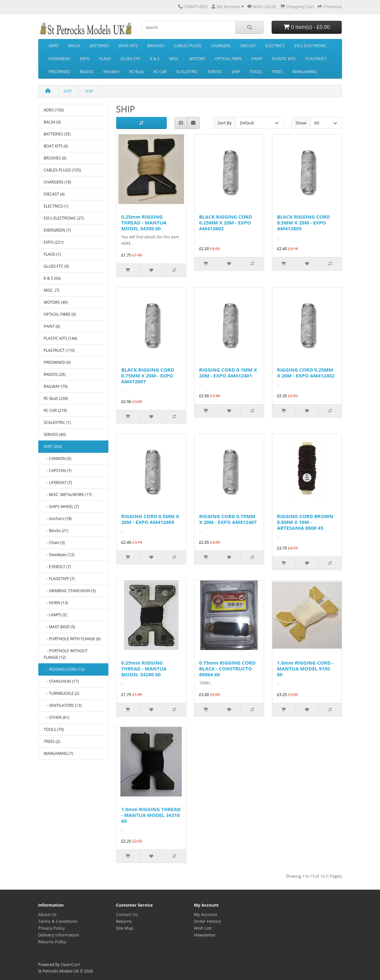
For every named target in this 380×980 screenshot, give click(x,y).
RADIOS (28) (55, 374)
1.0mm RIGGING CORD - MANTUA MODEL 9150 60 (306, 668)
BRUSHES (156, 46)
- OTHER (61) (57, 717)
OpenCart (70, 964)
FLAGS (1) (52, 254)
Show (301, 123)
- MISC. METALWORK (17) (68, 495)
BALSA (74, 46)
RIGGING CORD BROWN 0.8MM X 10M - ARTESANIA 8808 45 (305, 522)
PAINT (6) (52, 326)
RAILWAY (112, 72)
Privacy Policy (52, 928)
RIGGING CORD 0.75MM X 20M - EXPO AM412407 (228, 519)
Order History (208, 921)
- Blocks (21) (56, 531)
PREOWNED (59, 72)
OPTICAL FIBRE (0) (60, 314)
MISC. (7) (52, 290)
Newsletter (205, 935)
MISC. (174, 59)
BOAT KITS (128, 46)
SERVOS (215, 72)
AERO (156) (54, 110)
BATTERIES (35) (57, 134)
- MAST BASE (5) (60, 627)
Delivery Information (59, 935)
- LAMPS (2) (55, 615)
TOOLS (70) (54, 729)
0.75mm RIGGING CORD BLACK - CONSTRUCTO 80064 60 (227, 668)
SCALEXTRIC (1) (57, 422)
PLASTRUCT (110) (59, 350)
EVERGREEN (59, 59)
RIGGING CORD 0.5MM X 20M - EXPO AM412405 (150, 519)
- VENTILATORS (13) (63, 705)
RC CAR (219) (55, 410)
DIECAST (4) (54, 194)
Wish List (203, 928)
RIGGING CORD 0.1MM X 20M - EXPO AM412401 (228, 373)
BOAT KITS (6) (56, 146)
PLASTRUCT (316, 59)
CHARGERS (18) (58, 182)
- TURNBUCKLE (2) (62, 693)
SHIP (236, 72)
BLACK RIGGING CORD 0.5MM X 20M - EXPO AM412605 (304, 223)
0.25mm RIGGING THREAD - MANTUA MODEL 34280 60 (144, 668)
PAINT (257, 59)
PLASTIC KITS (284, 59)
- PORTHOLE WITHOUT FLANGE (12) (66, 654)
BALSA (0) (52, 122)
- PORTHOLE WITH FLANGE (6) (72, 639)
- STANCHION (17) (61, 681)
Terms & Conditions (58, 921)
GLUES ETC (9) (56, 266)
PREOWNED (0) (57, 362)
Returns (124, 921)
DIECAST (248, 46)
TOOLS (256, 72)
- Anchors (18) (58, 519)
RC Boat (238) (56, 398)
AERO (54, 46)
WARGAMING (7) (59, 753)
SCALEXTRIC (187, 72)
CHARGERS (221, 46)
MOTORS (197, 59)
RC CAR (160, 72)
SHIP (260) (53, 446)
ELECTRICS (275, 46)
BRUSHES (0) (55, 158)
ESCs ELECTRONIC (311, 46)
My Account (206, 914)
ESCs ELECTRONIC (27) (64, 218)
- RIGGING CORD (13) (64, 669)
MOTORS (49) (56, 302)
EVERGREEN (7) (57, 230)
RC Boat (137, 72)
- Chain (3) (54, 543)
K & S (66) (52, 278)
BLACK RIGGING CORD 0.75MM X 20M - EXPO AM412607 (148, 375)
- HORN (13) (56, 603)
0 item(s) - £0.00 (307, 27)
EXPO (85, 59)
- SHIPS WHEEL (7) (61, 507)
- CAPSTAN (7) (58, 471)
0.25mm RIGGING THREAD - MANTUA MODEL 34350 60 (144, 223)
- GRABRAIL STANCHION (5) (70, 591)
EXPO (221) (54, 242)
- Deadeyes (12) (59, 555)
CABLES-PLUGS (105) (62, 170)
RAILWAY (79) (56, 386)
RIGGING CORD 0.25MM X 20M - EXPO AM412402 (306, 373)
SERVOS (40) (55, 434)
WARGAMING (305, 72)
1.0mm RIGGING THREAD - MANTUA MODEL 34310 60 (151, 815)
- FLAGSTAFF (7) (59, 579)
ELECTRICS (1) (56, 206)
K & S (155, 59)
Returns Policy (52, 942)
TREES (277, 72)
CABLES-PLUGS (188, 46)
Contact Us (127, 914)
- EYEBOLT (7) (57, 567)
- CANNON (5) (58, 458)
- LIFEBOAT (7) (58, 483)
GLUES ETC (130, 59)
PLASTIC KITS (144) (61, 338)
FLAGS (105, 59)
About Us (47, 914)
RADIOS (87, 72)
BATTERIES (99, 46)
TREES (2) (52, 741)
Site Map (125, 928)
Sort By (225, 123)
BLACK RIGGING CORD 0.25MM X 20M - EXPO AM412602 (226, 223)
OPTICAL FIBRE (228, 59)
